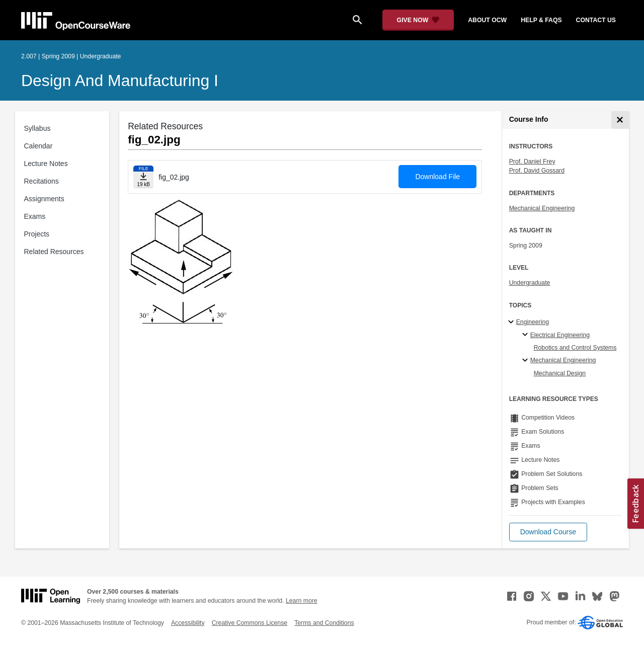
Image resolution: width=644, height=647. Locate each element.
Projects (37, 234)
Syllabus (37, 128)
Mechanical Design (560, 373)
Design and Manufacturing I (120, 80)
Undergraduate (530, 283)
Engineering (533, 322)
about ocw (487, 20)
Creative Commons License (250, 623)
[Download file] (143, 177)
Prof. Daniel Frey (532, 161)
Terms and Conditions (324, 623)
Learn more (302, 601)
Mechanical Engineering (542, 208)
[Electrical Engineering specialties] (527, 335)
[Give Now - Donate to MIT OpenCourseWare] (418, 20)
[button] (548, 532)
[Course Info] (620, 120)
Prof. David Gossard (537, 171)
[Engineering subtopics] (512, 322)
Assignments (44, 199)
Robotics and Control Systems (575, 348)
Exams (35, 216)
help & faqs (541, 20)
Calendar (38, 146)
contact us (596, 20)
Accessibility (188, 623)
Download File (437, 177)
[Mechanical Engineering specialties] (527, 361)
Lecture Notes (46, 164)
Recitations (42, 181)
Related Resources (54, 252)
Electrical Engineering (560, 335)
